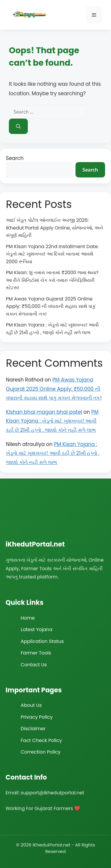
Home (28, 618)
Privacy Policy (37, 717)
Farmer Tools (36, 653)
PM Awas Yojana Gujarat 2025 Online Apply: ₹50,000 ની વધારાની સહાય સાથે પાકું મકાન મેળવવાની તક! (51, 306)
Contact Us (34, 665)
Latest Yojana (37, 629)
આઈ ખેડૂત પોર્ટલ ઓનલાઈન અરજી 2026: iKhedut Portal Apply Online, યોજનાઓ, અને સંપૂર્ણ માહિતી (54, 228)
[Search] (18, 126)
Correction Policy (41, 752)
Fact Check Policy (41, 740)
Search (15, 158)
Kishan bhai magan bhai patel (44, 412)
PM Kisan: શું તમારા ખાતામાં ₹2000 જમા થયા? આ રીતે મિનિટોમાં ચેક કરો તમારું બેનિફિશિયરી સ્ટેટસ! (52, 280)
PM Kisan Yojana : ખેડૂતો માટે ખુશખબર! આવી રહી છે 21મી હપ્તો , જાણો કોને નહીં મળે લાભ (52, 421)
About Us (31, 705)
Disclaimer (33, 729)
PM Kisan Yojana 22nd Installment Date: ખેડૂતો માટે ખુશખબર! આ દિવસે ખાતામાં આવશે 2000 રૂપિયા (52, 254)
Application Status (42, 641)
